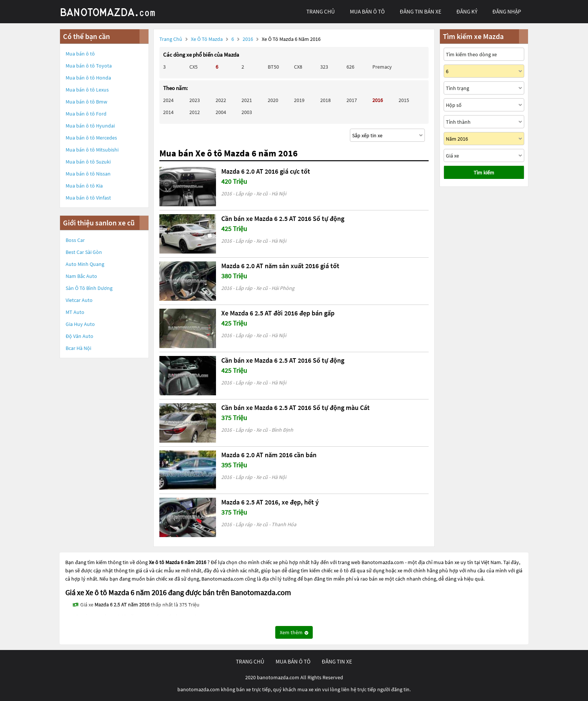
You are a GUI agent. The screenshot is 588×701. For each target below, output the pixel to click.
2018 (325, 100)
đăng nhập (507, 11)
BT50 (273, 67)
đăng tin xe (337, 661)
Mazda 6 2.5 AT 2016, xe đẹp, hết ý (270, 502)
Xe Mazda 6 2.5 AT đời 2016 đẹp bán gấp (278, 313)
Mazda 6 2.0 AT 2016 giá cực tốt (266, 171)
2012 (195, 112)
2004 (221, 112)
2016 (248, 39)
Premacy (382, 67)
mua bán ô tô (367, 11)
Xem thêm (294, 632)
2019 (299, 100)
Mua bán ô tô (80, 54)
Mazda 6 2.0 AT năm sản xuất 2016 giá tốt (280, 266)
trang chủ (321, 11)
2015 (404, 100)
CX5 (193, 67)
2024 (168, 100)
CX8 (298, 67)
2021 (247, 100)
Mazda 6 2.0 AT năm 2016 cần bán (269, 455)
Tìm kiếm (484, 173)
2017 (352, 100)
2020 (273, 100)
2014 (168, 112)
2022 (221, 100)
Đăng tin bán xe (421, 11)
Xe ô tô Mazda (207, 39)
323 (324, 67)
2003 (247, 112)
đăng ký (467, 11)
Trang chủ (171, 39)
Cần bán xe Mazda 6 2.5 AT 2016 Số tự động (283, 218)
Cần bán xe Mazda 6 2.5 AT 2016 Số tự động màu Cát (295, 408)
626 (350, 67)
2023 (195, 100)
